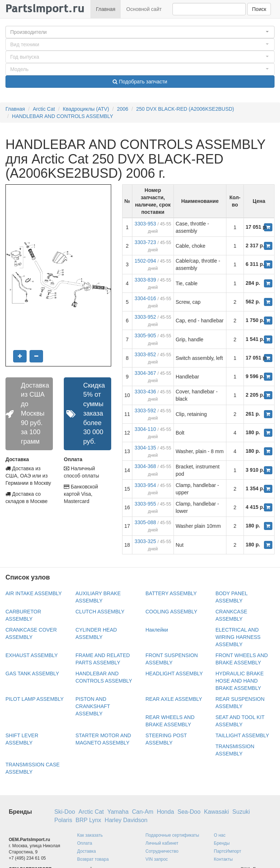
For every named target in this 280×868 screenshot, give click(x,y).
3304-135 (145, 448)
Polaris (63, 820)
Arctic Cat (44, 109)
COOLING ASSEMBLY (171, 612)
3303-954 (145, 485)
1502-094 (145, 261)
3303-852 (145, 354)
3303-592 (145, 411)
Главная (106, 9)
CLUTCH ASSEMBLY (100, 612)
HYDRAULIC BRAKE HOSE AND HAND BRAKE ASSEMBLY (240, 681)
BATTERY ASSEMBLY (171, 593)
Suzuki (241, 812)
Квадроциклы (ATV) (86, 109)
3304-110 (145, 429)
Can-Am (143, 812)
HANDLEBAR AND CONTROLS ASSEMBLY (63, 116)
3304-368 (145, 466)
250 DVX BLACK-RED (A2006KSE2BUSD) (185, 109)
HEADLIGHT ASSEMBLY (174, 673)
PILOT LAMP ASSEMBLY (35, 699)
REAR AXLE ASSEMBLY (174, 699)
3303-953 (145, 224)
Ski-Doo (65, 812)
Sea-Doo (189, 812)
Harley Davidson (126, 820)
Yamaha (118, 812)
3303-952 (145, 317)
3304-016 (145, 298)
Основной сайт (144, 9)
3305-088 (145, 522)
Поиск (259, 9)
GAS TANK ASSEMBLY (32, 673)
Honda (165, 812)
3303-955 (145, 504)
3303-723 (145, 242)
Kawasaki (216, 812)
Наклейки (157, 630)
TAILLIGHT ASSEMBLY (242, 735)
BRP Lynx (88, 820)
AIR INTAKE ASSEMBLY (34, 593)
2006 (123, 109)
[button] (140, 32)
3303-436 (145, 392)
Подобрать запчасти (140, 82)
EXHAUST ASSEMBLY (32, 655)
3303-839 (145, 280)
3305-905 (145, 335)
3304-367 (145, 373)
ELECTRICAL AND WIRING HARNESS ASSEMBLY (238, 637)
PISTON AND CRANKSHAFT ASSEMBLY (93, 706)
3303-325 (145, 541)
